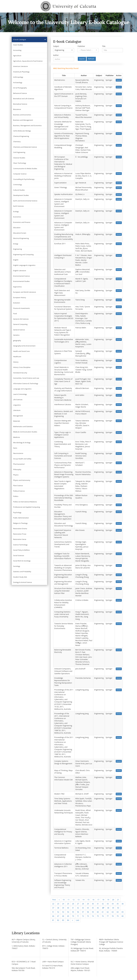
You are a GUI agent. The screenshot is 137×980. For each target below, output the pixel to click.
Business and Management (23, 120)
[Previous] (59, 900)
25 (68, 904)
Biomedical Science (20, 104)
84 (68, 920)
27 (78, 904)
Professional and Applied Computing (27, 507)
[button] (64, 50)
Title (104, 46)
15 (88, 900)
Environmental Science (21, 276)
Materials (17, 421)
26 (73, 904)
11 (68, 900)
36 (123, 904)
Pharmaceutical (19, 464)
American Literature (20, 66)
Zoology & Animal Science (23, 582)
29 (88, 904)
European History (20, 297)
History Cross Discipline (22, 367)
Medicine (16, 437)
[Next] (72, 920)
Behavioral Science (20, 93)
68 (63, 916)
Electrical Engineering (21, 238)
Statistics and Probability (22, 572)
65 (123, 912)
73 (88, 916)
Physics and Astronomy (22, 480)
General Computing (20, 324)
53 (63, 912)
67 (58, 916)
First (54, 900)
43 (83, 908)
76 (103, 916)
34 (113, 904)
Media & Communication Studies (25, 432)
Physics (16, 475)
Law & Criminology (20, 394)
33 (108, 904)
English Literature (20, 271)
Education (17, 228)
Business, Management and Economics (27, 125)
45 (93, 908)
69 (68, 916)
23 (58, 904)
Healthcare (17, 357)
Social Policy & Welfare (21, 550)
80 (123, 916)
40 (68, 908)
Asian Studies (18, 45)
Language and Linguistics (22, 389)
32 (103, 904)
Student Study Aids (20, 577)
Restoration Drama (20, 529)
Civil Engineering (19, 152)
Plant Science (18, 486)
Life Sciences (18, 400)
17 (98, 900)
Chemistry (17, 142)
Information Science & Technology (26, 383)
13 (78, 900)
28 (83, 904)
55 (73, 912)
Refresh (91, 59)
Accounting (17, 50)
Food (15, 314)
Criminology (18, 185)
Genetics (16, 335)
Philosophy (17, 469)
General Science (19, 330)
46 (98, 908)
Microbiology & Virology (22, 443)
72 (83, 916)
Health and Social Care (21, 351)
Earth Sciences (18, 206)
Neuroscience (18, 453)
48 (108, 908)
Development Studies (21, 195)
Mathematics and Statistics (23, 426)
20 (113, 900)
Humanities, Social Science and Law (26, 378)
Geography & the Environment (24, 346)
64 (118, 912)
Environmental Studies (21, 281)
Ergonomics (17, 287)
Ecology (16, 211)
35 (118, 904)
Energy (16, 244)
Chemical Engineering (21, 136)
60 (98, 912)
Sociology (17, 566)
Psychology (17, 512)
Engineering (18, 249)
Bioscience (17, 109)
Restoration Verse (20, 539)
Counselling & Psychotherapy (24, 179)
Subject (56, 46)
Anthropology (18, 77)
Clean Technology (20, 163)
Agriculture (17, 56)
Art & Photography (20, 88)
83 (63, 920)
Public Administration (21, 518)
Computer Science (20, 174)
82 (58, 920)
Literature (17, 410)
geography (17, 340)
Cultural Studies (19, 190)
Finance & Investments (21, 308)
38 (58, 908)
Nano (15, 448)
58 (88, 912)
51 (53, 912)
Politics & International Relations (25, 502)
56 (78, 912)
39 (63, 908)
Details (119, 80)
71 (78, 916)
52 (58, 912)
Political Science (19, 491)
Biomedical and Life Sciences (24, 99)
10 (64, 900)
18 (103, 900)
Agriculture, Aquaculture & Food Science (28, 61)
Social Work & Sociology (22, 561)
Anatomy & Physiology (21, 72)
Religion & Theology (20, 523)
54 (68, 912)
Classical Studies (19, 158)
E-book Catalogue (20, 39)
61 (103, 912)
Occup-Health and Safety (22, 459)
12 (73, 900)
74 (93, 916)
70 (73, 916)
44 (88, 908)
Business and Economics (22, 115)
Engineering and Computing (23, 254)
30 (93, 904)
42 (78, 908)
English (16, 260)
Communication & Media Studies (25, 168)
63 (113, 912)
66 (53, 916)
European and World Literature (25, 292)
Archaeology (18, 82)
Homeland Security (20, 373)
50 (118, 908)
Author (56, 55)
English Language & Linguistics (24, 265)
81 (53, 920)
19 (108, 900)
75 (98, 916)
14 (83, 900)
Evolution (17, 303)
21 (118, 900)
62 (108, 912)
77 (108, 916)
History (16, 362)
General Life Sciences (21, 319)
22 (53, 904)
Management (18, 416)
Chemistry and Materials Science (25, 147)
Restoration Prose (20, 534)
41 (73, 908)
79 (118, 916)
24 (63, 904)
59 (93, 912)
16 (93, 900)
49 (113, 908)
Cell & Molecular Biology (22, 131)
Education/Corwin (20, 233)
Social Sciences (19, 555)
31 (98, 904)
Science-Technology (20, 545)
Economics (17, 217)
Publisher (81, 46)
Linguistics (17, 405)
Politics (16, 496)
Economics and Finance (22, 222)
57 (83, 912)
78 (113, 916)
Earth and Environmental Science (25, 201)
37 (53, 908)
